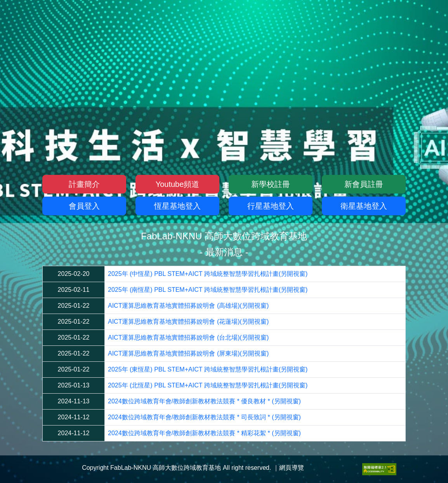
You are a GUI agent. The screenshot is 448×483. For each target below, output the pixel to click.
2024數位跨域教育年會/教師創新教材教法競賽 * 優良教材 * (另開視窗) (204, 401)
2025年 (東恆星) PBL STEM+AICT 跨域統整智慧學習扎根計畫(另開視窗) (208, 369)
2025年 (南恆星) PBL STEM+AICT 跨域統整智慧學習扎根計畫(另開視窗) (208, 290)
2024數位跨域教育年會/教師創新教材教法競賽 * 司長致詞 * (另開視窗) (204, 417)
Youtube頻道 (178, 184)
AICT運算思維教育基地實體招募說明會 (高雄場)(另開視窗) (188, 306)
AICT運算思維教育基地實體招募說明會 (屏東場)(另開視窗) (188, 353)
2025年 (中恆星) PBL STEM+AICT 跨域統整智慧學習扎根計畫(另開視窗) (208, 274)
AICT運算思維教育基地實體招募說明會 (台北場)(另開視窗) (188, 337)
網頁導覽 (292, 468)
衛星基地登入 (364, 206)
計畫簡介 (84, 184)
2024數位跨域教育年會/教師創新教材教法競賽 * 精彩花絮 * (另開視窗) (204, 433)
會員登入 (84, 206)
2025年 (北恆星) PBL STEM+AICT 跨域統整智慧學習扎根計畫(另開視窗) (208, 385)
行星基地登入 (271, 206)
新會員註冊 (364, 184)
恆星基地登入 (177, 206)
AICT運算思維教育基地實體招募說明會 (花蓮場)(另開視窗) (188, 322)
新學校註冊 (271, 184)
